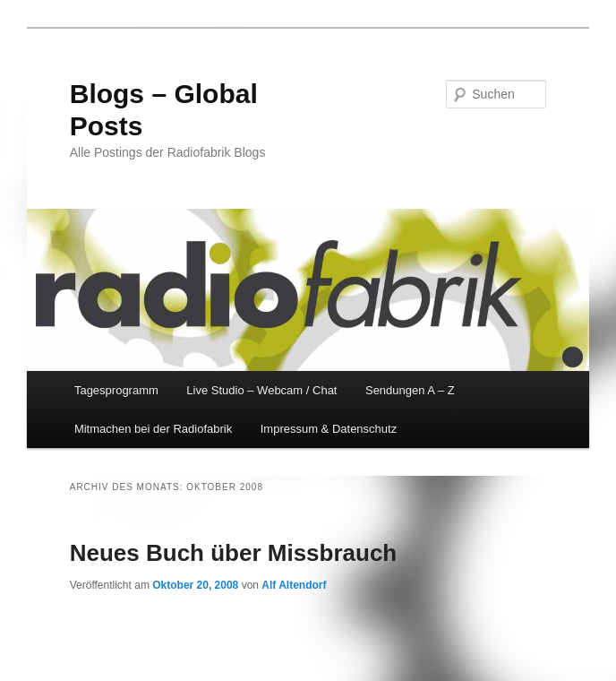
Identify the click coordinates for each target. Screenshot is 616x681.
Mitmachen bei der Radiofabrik (153, 429)
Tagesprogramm (116, 390)
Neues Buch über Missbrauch (234, 553)
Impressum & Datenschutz (329, 429)
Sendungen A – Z (410, 390)
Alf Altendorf (294, 585)
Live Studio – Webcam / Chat (261, 390)
